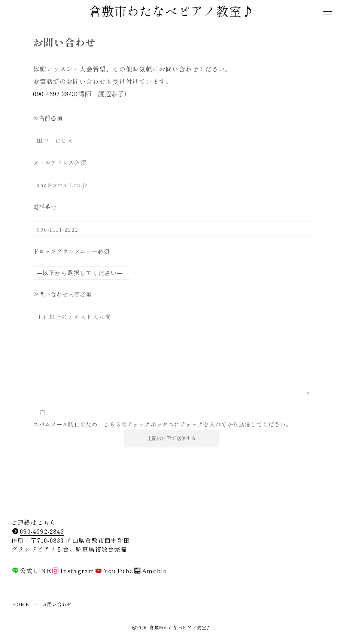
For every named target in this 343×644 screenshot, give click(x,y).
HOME (21, 610)
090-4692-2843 (55, 94)
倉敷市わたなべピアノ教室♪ (171, 12)
